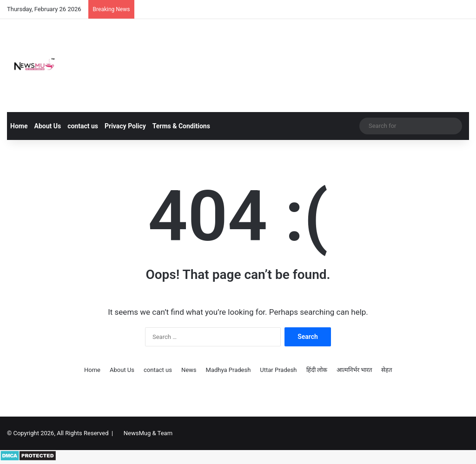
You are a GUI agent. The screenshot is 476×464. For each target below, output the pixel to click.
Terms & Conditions (181, 126)
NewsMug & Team (148, 433)
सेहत (387, 370)
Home (19, 126)
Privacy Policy (125, 126)
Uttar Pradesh (278, 370)
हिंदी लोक (317, 370)
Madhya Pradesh (228, 370)
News (189, 370)
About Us (47, 126)
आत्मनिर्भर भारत (354, 370)
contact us (83, 126)
